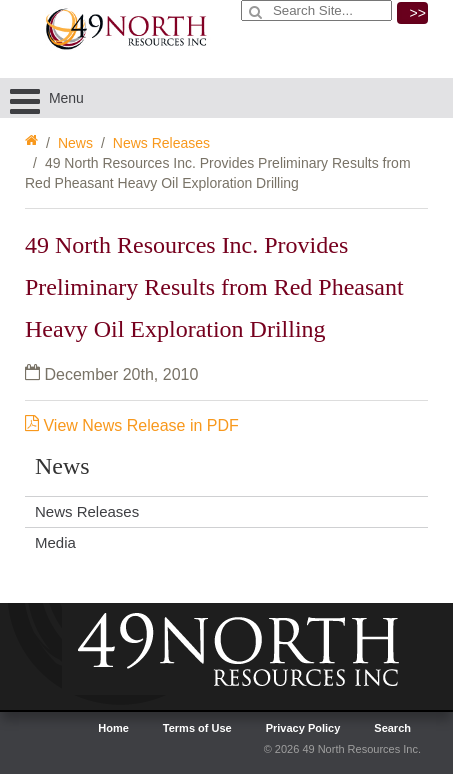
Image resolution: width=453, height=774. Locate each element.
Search (392, 728)
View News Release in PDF (132, 425)
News (75, 143)
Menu (47, 98)
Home (113, 728)
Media (55, 542)
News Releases (161, 143)
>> (418, 13)
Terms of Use (197, 728)
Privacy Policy (303, 728)
